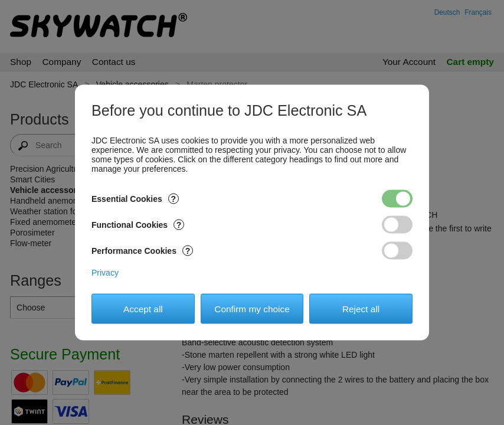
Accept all (143, 308)
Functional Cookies (138, 225)
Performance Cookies (142, 251)
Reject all (361, 308)
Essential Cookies (135, 199)
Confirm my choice (252, 308)
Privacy (105, 273)
